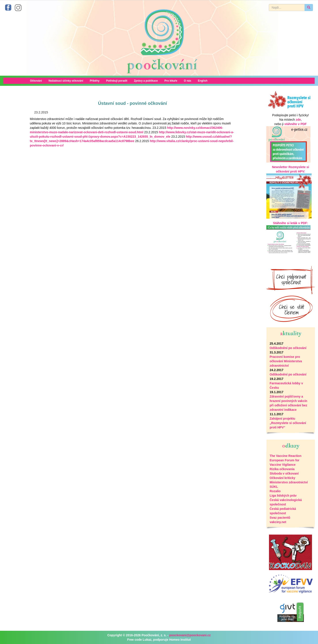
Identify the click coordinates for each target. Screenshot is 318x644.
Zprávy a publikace (146, 81)
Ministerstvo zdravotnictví (289, 482)
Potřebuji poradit (117, 81)
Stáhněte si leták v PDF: (291, 223)
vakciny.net (278, 522)
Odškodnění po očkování (288, 348)
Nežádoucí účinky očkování (66, 81)
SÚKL (274, 487)
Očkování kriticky (282, 478)
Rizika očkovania (282, 469)
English (203, 81)
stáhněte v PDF (296, 124)
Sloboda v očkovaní (284, 473)
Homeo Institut (180, 640)
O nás (188, 81)
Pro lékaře (171, 81)
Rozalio (275, 491)
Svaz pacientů (280, 518)
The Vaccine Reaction (286, 456)
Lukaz (147, 640)
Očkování (36, 81)
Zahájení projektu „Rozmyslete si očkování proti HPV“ (288, 423)
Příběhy (95, 81)
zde (298, 120)
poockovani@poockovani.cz (190, 635)
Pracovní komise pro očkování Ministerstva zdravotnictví (286, 361)
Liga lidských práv (283, 496)
